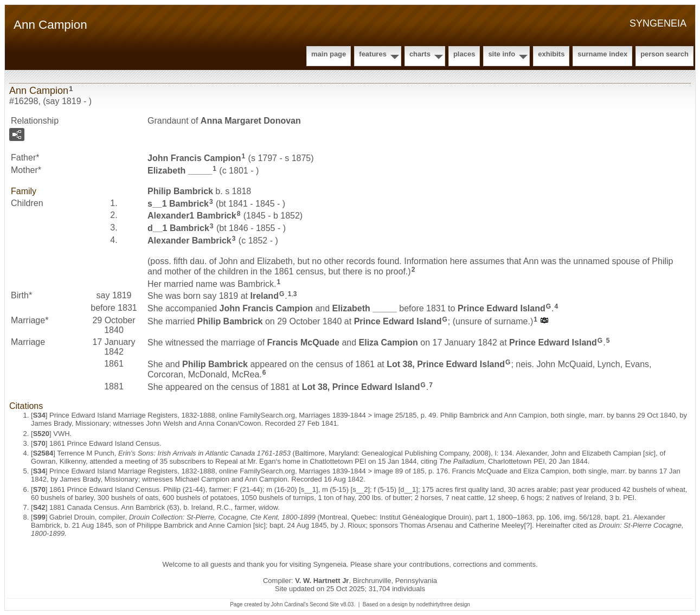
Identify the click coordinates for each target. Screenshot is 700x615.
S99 (39, 517)
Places (464, 54)
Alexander (190, 241)
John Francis (194, 158)
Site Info (502, 54)
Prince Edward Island (502, 308)
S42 (39, 507)
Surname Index (602, 54)
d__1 (178, 228)
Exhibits (551, 54)
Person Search (664, 54)
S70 (39, 443)
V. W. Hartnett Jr (322, 581)
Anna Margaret (251, 121)
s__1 (178, 203)
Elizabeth (180, 171)
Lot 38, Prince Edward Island (446, 364)
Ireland (264, 296)
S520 (41, 434)
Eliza (388, 342)
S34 (39, 415)
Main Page (329, 54)
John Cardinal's (290, 604)
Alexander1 (192, 216)
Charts (420, 54)
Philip (180, 191)
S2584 (43, 453)
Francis (303, 342)
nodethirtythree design (443, 604)
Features (373, 54)
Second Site (324, 604)
